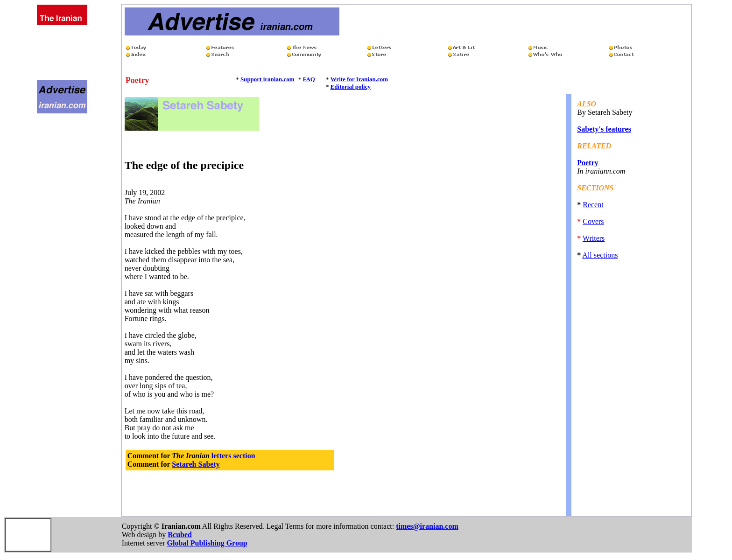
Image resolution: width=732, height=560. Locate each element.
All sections (600, 255)
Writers (594, 238)
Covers (593, 221)
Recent (593, 205)
